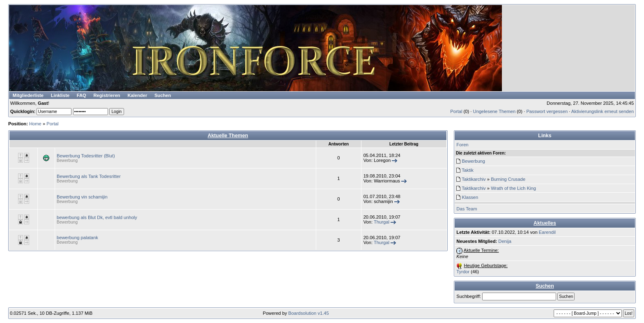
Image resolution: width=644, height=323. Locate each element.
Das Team (467, 209)
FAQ (82, 95)
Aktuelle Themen (228, 136)
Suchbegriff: (469, 296)
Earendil (547, 232)
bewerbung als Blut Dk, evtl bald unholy (97, 217)
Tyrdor (463, 272)
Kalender (137, 95)
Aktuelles (545, 223)
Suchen (163, 95)
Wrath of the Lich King (513, 188)
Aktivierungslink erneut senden (603, 111)
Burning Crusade (508, 179)
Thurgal (382, 222)
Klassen (470, 197)
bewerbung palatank (77, 238)
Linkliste (60, 95)
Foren (462, 145)
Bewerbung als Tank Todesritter (89, 176)
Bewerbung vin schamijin (82, 197)
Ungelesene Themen (494, 111)
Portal (456, 111)
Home (35, 124)
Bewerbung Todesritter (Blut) (86, 156)
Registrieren (107, 95)
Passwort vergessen (547, 111)
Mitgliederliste (28, 95)
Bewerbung (67, 160)
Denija (505, 241)
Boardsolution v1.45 (309, 313)
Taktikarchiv (474, 179)
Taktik (468, 170)
